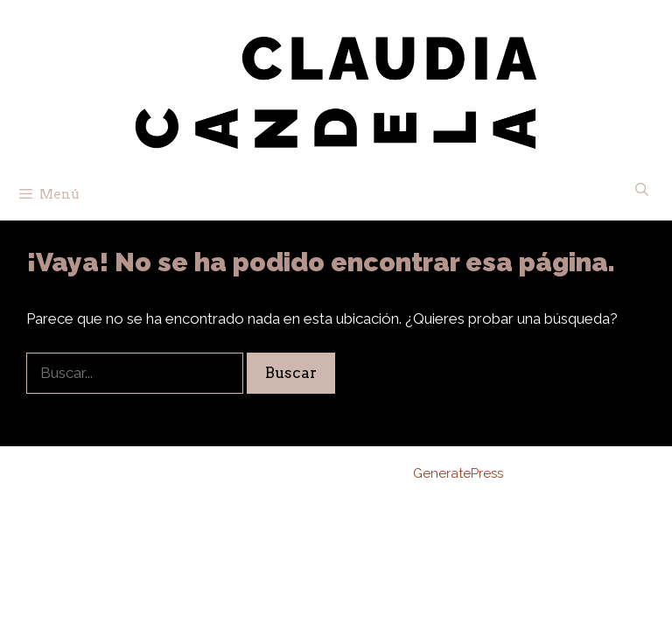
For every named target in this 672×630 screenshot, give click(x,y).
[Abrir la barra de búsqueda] (642, 190)
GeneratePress (458, 473)
